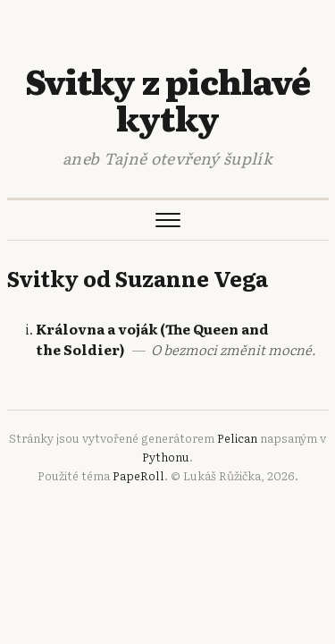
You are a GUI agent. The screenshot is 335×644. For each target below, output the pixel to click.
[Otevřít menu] (168, 220)
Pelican (237, 438)
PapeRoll (138, 475)
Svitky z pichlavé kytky (167, 99)
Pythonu (166, 457)
